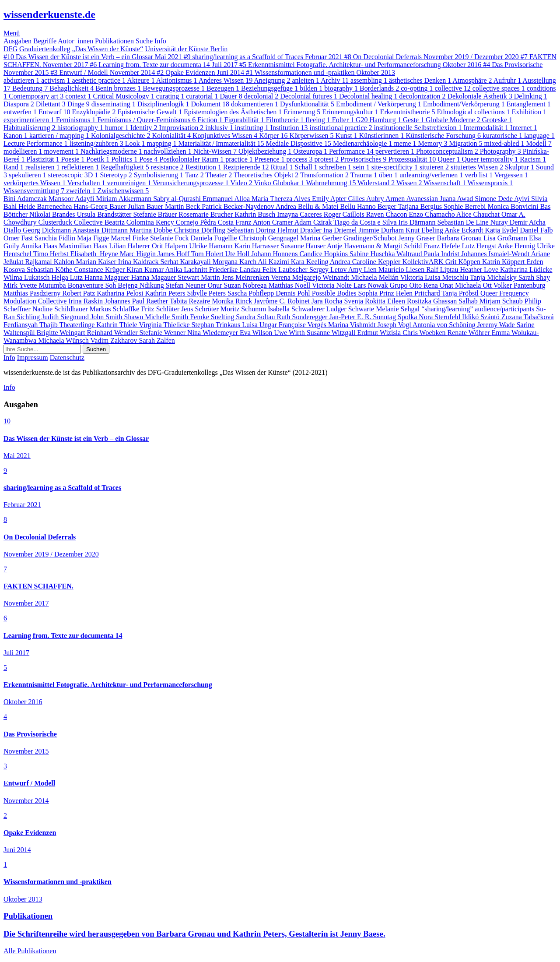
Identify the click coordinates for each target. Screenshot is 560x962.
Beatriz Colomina (130, 222)
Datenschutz (67, 358)
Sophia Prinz (377, 293)
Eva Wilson (257, 333)
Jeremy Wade (497, 325)
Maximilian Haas (84, 246)
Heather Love (480, 270)
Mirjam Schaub (502, 301)
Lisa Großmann (506, 238)
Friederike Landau (236, 270)
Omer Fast (19, 238)
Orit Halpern (170, 246)
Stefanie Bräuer (156, 214)
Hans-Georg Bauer (101, 206)
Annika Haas (40, 246)
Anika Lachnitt (187, 270)
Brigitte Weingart (62, 333)
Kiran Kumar (146, 270)
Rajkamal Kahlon (50, 262)
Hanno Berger (378, 206)
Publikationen (115, 41)
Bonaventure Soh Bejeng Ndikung (117, 285)
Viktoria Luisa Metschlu (435, 277)
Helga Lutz (68, 277)
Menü (12, 33)
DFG (10, 49)
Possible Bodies (335, 293)
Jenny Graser (417, 238)
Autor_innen (76, 41)
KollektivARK (423, 262)
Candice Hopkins (324, 254)
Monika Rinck (233, 301)
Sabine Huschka (373, 254)
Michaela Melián (376, 277)
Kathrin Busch (256, 214)
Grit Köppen (464, 262)
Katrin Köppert (504, 262)
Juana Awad (457, 199)
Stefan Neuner (187, 285)
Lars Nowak (372, 285)
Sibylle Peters (207, 293)
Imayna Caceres (300, 214)
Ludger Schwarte (351, 309)
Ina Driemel (341, 230)
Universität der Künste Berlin (186, 49)
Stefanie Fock (170, 238)
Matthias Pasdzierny (33, 293)
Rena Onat (439, 285)
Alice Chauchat (479, 214)
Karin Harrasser (257, 246)
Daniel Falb (536, 230)
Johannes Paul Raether (137, 301)
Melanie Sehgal (399, 309)
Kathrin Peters (166, 293)
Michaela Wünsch (64, 340)
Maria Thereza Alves (282, 199)
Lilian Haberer (130, 246)
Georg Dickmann (47, 230)
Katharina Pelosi (121, 293)
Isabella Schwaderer (297, 309)
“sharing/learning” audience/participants (479, 309)
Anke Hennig (517, 246)
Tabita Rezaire (191, 301)
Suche (145, 41)
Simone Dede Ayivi (503, 199)
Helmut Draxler (300, 230)
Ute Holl (238, 254)
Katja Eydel (502, 230)
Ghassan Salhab (456, 301)
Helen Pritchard (419, 293)
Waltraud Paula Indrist (429, 254)
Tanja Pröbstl (461, 293)
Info (160, 41)
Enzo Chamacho (432, 214)
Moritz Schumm (244, 309)
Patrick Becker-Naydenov (239, 206)
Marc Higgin (139, 254)
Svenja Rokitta (366, 301)
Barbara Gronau (460, 238)
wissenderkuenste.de (49, 14)
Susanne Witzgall (332, 333)
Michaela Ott (474, 285)
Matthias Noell (290, 285)
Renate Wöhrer (470, 333)
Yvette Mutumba (43, 285)
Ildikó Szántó (482, 317)
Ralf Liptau (443, 270)
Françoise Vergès (303, 325)
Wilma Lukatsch (28, 277)
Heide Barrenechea (46, 206)
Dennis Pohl (294, 293)
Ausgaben (18, 41)
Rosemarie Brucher (206, 214)
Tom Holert (208, 254)
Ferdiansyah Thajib (31, 325)
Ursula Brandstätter (105, 214)
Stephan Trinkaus (217, 325)
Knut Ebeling (425, 230)
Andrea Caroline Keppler (366, 262)
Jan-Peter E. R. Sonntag (363, 317)
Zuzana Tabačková (528, 317)
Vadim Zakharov (115, 340)
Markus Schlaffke (115, 309)
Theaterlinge (78, 325)
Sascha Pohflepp (252, 293)
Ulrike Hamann (212, 246)
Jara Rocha (328, 301)
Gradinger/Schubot (371, 238)
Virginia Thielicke (165, 325)
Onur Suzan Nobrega (238, 285)
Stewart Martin (199, 277)
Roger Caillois (345, 214)
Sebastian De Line (464, 222)
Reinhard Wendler (113, 333)
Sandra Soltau (256, 317)
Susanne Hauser (304, 246)
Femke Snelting (213, 317)
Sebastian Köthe (50, 270)
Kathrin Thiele (117, 325)
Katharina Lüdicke (526, 270)
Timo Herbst (52, 254)
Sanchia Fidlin (56, 238)
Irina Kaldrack (139, 262)
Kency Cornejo (178, 222)
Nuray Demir (510, 222)
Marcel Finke (130, 238)
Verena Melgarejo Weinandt (311, 277)
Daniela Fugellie (215, 238)
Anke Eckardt (465, 230)
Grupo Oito (407, 285)
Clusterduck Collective (72, 222)
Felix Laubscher (286, 270)
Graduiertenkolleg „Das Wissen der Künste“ (81, 49)
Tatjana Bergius (421, 206)
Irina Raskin (86, 301)
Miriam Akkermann (125, 199)
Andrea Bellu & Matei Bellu (316, 206)
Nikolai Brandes (53, 214)
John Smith (107, 317)
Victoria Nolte (333, 285)
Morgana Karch (235, 262)
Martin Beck (183, 206)
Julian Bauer (146, 206)
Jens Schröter (201, 309)
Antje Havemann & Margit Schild (375, 246)
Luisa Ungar (260, 325)
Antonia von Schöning (445, 325)
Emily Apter (330, 199)
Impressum (33, 358)
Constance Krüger (100, 270)
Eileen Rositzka (410, 301)
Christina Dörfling (200, 230)
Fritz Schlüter (161, 309)
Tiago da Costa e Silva (366, 222)
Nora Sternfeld (440, 317)
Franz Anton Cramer (265, 222)
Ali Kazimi (274, 262)
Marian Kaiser (97, 262)
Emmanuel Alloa (227, 199)
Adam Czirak (314, 222)
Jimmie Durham (382, 230)
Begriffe (45, 41)
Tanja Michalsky (494, 277)
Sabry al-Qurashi (178, 199)
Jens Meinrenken (247, 277)
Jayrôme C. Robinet (283, 301)
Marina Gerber (322, 238)
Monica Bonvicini (514, 206)
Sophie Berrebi (465, 206)
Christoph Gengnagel (269, 238)
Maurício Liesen (402, 270)
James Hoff (174, 254)
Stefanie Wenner (163, 333)
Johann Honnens (275, 254)
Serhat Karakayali (187, 262)
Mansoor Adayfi (72, 199)
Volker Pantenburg (520, 285)
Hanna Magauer (108, 277)
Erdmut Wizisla (380, 333)
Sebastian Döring (252, 230)
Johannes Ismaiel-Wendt (496, 254)
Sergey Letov (329, 270)
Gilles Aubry (367, 199)
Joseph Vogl (395, 325)
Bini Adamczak (26, 199)
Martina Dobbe (152, 230)
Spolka (408, 317)
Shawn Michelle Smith (157, 317)
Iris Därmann (418, 222)
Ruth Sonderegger (303, 317)
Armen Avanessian (413, 199)
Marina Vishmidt (353, 325)
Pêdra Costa (218, 222)
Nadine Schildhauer (61, 309)
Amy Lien (363, 270)
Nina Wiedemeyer (213, 333)
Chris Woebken (425, 333)
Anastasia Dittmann (101, 230)
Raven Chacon (388, 214)
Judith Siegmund (66, 317)
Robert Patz (79, 293)
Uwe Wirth (290, 333)
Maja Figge (94, 238)
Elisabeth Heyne (95, 254)
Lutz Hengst (479, 246)
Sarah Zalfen (157, 340)
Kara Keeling (310, 262)
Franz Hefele (443, 246)
